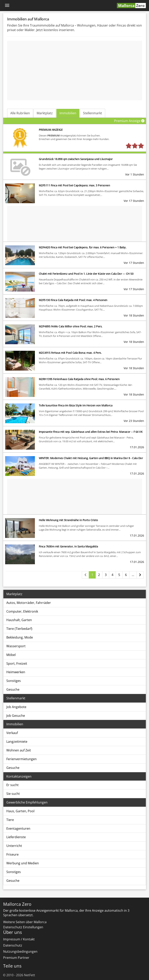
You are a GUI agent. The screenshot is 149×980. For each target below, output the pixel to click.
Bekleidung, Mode (20, 637)
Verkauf (12, 733)
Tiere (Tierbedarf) (19, 629)
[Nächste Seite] (140, 575)
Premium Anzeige (130, 121)
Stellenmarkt (93, 113)
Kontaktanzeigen (19, 776)
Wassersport (16, 646)
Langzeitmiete (17, 742)
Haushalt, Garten (19, 620)
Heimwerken (16, 672)
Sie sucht (13, 794)
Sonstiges (14, 681)
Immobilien (68, 113)
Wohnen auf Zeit (19, 750)
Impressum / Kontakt (19, 939)
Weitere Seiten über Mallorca (25, 922)
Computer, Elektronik (22, 611)
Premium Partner (16, 958)
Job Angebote (16, 707)
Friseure (12, 854)
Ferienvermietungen (21, 759)
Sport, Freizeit (17, 664)
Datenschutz (13, 945)
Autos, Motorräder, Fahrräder (29, 603)
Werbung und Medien (23, 863)
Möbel (11, 655)
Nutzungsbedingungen (20, 951)
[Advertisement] (75, 71)
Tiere (10, 820)
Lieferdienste (16, 837)
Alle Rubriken (20, 113)
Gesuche (13, 689)
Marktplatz (45, 113)
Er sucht (12, 785)
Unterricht (14, 846)
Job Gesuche (16, 716)
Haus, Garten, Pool (20, 811)
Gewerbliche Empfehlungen (27, 802)
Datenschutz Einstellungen (23, 927)
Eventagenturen (18, 828)
